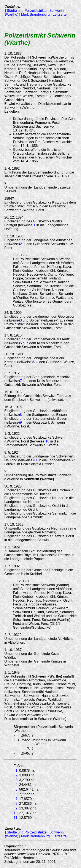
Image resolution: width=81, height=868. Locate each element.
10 (48, 441)
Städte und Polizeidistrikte (27, 11)
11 (36, 460)
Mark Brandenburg (36, 14)
